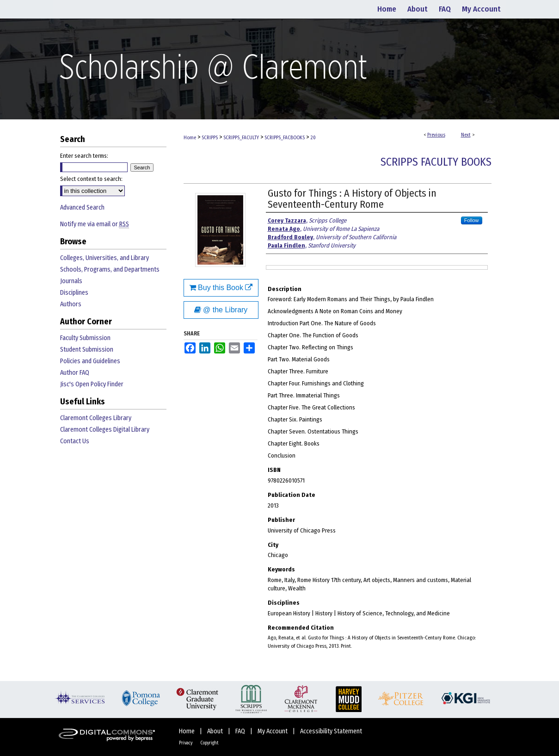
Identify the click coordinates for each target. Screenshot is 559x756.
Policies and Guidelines (90, 361)
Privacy (186, 743)
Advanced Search (82, 208)
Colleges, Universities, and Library (104, 258)
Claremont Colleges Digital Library (105, 430)
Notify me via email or (95, 224)
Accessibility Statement (331, 731)
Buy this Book (221, 288)
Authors (71, 304)
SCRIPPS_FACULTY (241, 138)
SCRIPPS (210, 138)
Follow (472, 220)
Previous (436, 135)
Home (190, 138)
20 (313, 138)
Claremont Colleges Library (96, 418)
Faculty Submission (85, 338)
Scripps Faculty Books (436, 162)
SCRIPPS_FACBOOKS (285, 138)
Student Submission (87, 350)
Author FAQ (75, 373)
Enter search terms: (84, 156)
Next (466, 135)
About (216, 731)
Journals (71, 281)
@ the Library (221, 310)
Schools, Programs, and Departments (110, 270)
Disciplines (74, 293)
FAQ (241, 731)
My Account (273, 731)
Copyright (209, 743)
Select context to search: (91, 179)
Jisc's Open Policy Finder (92, 384)
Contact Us (75, 441)
